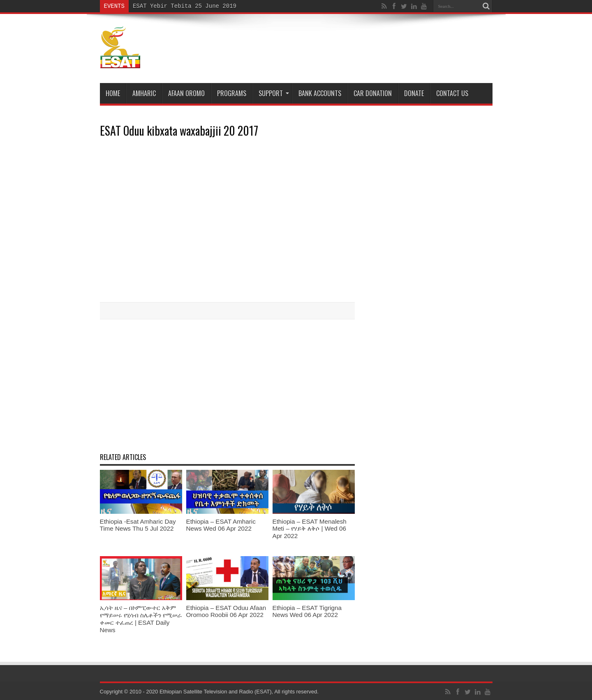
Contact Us (452, 93)
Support (274, 93)
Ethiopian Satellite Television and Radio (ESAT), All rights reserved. (239, 692)
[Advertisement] (227, 385)
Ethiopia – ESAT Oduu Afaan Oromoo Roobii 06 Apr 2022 (226, 611)
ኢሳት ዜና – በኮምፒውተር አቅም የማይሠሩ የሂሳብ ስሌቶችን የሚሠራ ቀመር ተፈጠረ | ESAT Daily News (141, 619)
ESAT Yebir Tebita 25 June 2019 (185, 6)
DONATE (414, 93)
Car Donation (373, 93)
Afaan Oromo (186, 93)
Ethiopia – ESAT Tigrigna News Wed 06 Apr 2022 (307, 611)
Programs (232, 93)
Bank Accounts (320, 93)
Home (113, 93)
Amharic (144, 93)
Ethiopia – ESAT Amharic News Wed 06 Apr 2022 (221, 525)
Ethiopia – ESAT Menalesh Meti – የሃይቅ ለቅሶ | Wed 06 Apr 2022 (310, 529)
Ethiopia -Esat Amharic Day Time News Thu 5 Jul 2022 (138, 525)
